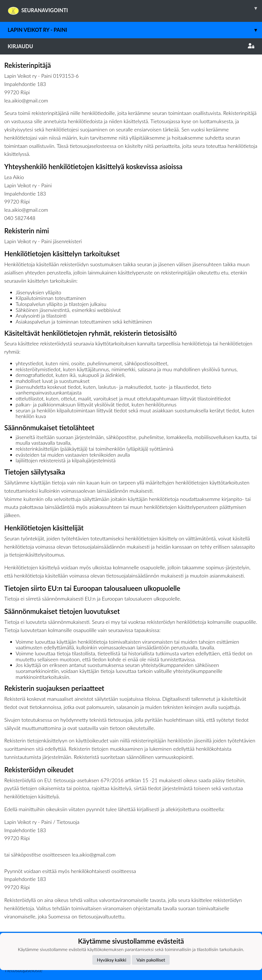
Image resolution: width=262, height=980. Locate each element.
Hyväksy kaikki (112, 960)
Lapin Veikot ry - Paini (135, 30)
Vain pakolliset (151, 960)
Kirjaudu (131, 46)
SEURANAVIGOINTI (135, 8)
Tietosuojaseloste (23, 970)
